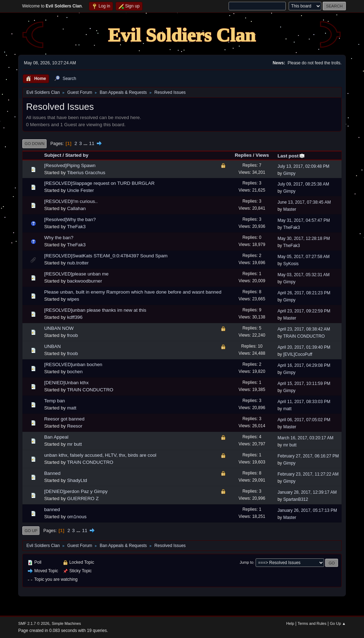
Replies (243, 155)
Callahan (77, 208)
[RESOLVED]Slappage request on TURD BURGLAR (99, 183)
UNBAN (52, 346)
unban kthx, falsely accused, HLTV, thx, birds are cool (100, 455)
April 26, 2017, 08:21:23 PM (304, 293)
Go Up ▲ (338, 623)
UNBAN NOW (59, 328)
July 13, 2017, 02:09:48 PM (304, 166)
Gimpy (290, 173)
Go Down (34, 144)
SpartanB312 (296, 499)
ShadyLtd (77, 480)
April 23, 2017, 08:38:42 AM (304, 329)
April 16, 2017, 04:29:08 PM (304, 365)
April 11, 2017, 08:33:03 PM (304, 402)
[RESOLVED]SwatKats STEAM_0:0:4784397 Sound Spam (106, 256)
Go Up (31, 531)
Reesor (75, 426)
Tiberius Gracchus (86, 173)
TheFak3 (76, 227)
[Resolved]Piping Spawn (70, 165)
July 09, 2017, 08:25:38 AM (303, 184)
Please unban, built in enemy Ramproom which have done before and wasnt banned (133, 292)
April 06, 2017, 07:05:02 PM (304, 420)
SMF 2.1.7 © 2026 (34, 623)
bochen (75, 372)
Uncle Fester (81, 190)
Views (262, 155)
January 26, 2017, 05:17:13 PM (307, 510)
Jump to (246, 563)
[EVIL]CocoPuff (298, 354)
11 (92, 143)
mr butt (74, 444)
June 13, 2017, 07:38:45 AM (304, 202)
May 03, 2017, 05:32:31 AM (304, 275)
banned (52, 510)
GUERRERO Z (83, 498)
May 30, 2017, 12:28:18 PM (304, 238)
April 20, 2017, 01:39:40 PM (304, 347)
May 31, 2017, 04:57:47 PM (304, 220)
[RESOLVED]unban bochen (73, 364)
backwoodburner (85, 281)
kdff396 (75, 317)
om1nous (77, 517)
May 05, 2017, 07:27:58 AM (304, 257)
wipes (73, 299)
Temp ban (55, 401)
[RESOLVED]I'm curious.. (71, 201)
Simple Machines (66, 623)
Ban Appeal (56, 437)
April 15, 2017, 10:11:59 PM (304, 384)
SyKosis (291, 264)
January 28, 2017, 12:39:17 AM (307, 492)
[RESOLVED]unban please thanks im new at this (95, 310)
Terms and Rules (312, 623)
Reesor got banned (64, 419)
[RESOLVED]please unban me (76, 274)
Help (290, 623)
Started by (77, 155)
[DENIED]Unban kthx (66, 383)
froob (73, 335)
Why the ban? (59, 238)
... (86, 143)
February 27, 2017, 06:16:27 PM (308, 456)
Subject (53, 155)
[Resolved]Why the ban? (70, 219)
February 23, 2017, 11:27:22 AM (308, 474)
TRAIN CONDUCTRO (304, 336)
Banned (52, 473)
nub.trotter (78, 263)
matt (72, 408)
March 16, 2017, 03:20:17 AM (306, 438)
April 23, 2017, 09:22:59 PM (304, 311)
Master (290, 209)
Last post (291, 156)
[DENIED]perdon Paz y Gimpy (76, 491)
